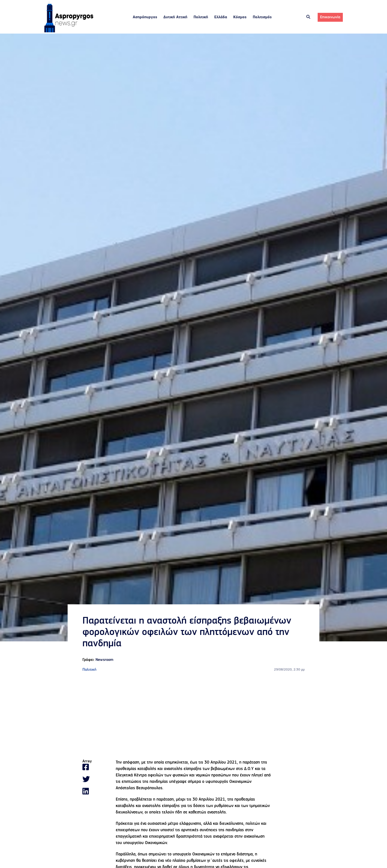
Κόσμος (240, 17)
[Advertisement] (193, 716)
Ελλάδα (221, 17)
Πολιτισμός (262, 17)
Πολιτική (201, 17)
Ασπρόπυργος (145, 17)
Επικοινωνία (330, 17)
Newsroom (104, 660)
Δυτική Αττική (175, 17)
